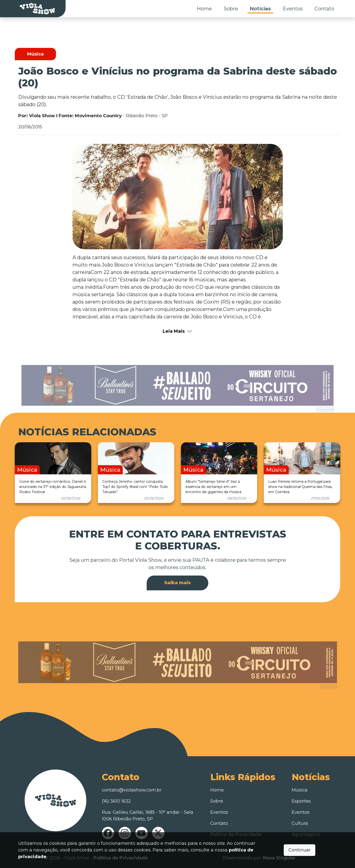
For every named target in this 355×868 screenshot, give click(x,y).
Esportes (301, 801)
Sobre (231, 9)
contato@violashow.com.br (132, 790)
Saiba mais (177, 583)
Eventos (293, 9)
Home (204, 9)
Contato (324, 9)
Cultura (300, 823)
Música (300, 790)
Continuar (300, 850)
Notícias (260, 9)
